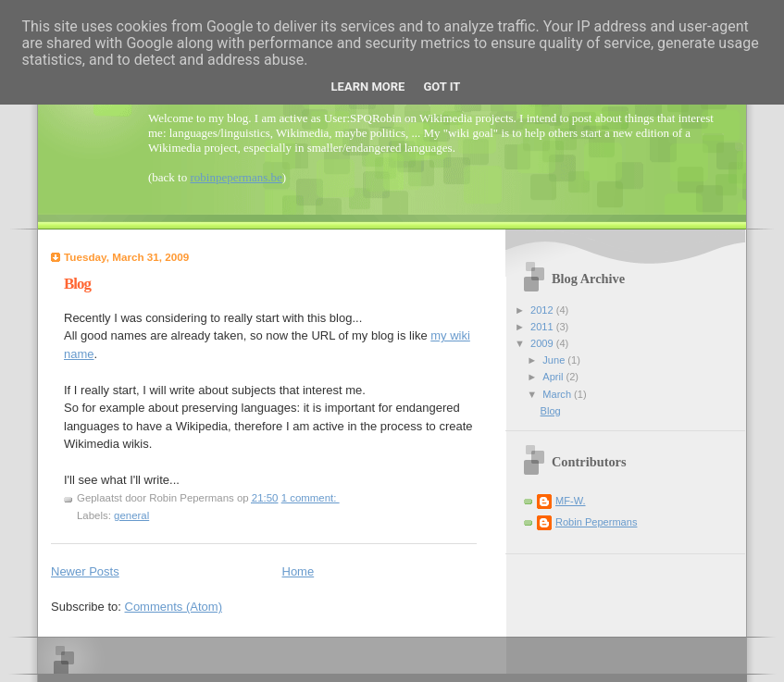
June (555, 360)
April (554, 377)
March (558, 394)
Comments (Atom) (174, 607)
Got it (442, 87)
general (131, 515)
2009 (543, 343)
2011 (543, 327)
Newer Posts (85, 571)
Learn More (368, 87)
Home (299, 571)
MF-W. (571, 501)
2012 (543, 310)
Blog (77, 284)
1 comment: (311, 498)
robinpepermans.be (236, 177)
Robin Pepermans (596, 522)
